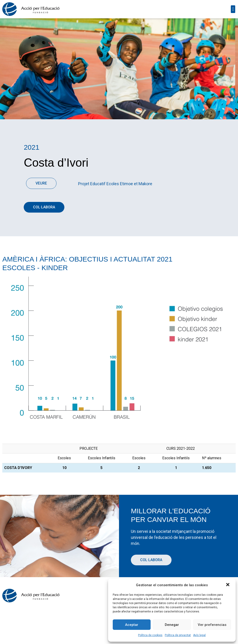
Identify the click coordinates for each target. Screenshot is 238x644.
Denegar (172, 625)
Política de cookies (150, 635)
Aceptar (132, 625)
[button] (228, 585)
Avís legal (199, 635)
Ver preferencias (212, 625)
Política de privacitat (178, 635)
